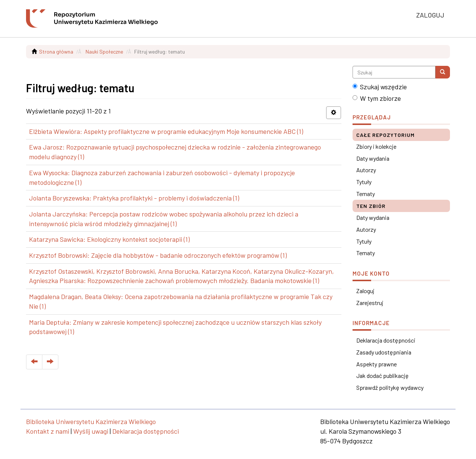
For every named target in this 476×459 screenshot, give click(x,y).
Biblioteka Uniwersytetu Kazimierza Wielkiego (91, 421)
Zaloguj (365, 291)
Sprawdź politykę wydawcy (390, 387)
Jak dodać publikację (382, 375)
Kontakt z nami (48, 431)
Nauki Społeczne (104, 52)
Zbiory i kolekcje (376, 146)
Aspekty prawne (377, 364)
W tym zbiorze (377, 98)
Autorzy (366, 170)
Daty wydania (373, 158)
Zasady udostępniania (384, 352)
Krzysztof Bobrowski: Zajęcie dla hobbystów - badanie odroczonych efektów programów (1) (158, 255)
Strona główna (56, 52)
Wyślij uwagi (91, 431)
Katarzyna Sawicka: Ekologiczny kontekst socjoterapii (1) (109, 239)
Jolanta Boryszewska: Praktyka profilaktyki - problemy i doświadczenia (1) (134, 198)
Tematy (366, 194)
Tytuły (364, 182)
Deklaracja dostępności (386, 340)
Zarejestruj (370, 303)
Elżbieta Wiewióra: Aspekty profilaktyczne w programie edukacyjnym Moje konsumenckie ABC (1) (166, 131)
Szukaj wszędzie (380, 87)
